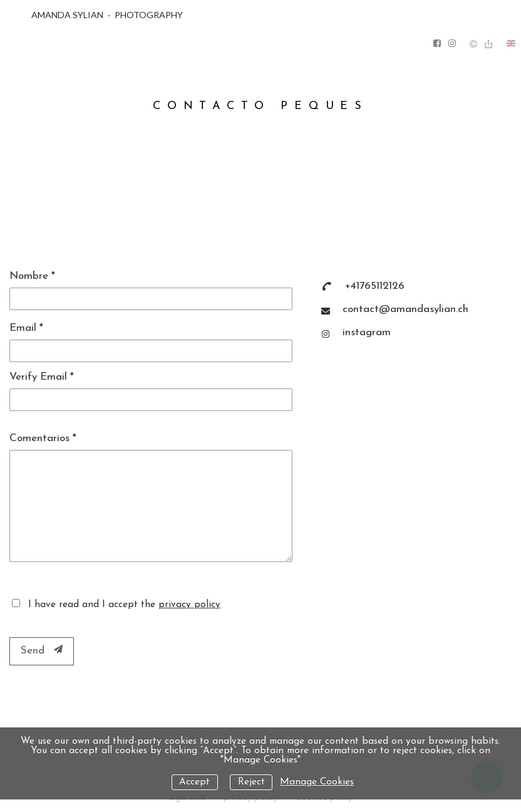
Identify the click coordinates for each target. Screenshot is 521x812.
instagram (367, 332)
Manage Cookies (317, 782)
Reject (251, 782)
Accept (194, 782)
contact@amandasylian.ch (405, 309)
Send (42, 650)
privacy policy (189, 605)
